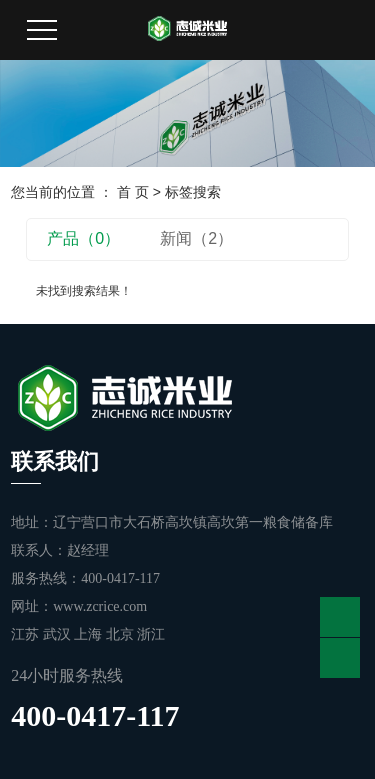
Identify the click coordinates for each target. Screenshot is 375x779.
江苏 (27, 634)
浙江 (151, 634)
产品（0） (83, 238)
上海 (90, 634)
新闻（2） (196, 238)
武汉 (59, 634)
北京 (122, 634)
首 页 (133, 192)
